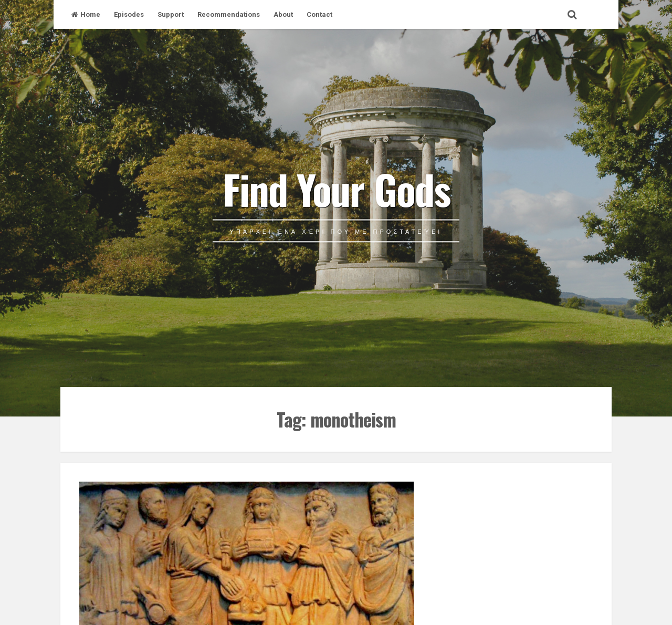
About (283, 14)
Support (171, 14)
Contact (319, 14)
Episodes (129, 14)
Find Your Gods (336, 189)
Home (86, 14)
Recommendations (229, 14)
